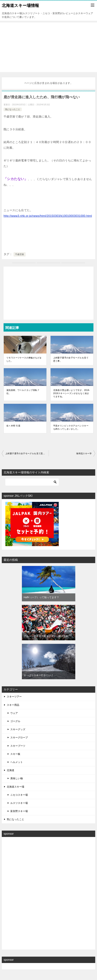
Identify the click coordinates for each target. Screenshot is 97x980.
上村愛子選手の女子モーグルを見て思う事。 (71, 359)
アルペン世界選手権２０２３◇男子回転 (46, 636)
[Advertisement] (48, 47)
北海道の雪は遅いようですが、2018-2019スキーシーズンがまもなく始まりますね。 (72, 393)
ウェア (14, 713)
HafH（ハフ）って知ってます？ (41, 597)
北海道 (11, 770)
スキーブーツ (18, 746)
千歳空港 (20, 254)
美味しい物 (17, 778)
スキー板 (15, 754)
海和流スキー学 (84, 454)
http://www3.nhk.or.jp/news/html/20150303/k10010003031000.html (48, 216)
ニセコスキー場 (19, 795)
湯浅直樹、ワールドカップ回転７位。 (23, 392)
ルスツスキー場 (19, 803)
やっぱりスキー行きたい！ (39, 675)
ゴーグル (15, 721)
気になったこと (13, 109)
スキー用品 (13, 705)
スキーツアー (14, 697)
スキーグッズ (18, 729)
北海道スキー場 (15, 787)
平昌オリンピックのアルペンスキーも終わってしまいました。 (71, 427)
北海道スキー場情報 (20, 5)
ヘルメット (17, 762)
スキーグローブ (19, 737)
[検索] (32, 482)
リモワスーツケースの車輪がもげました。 (24, 359)
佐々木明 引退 (13, 426)
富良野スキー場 (19, 811)
